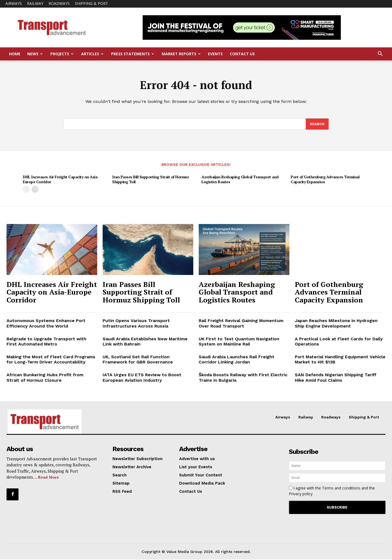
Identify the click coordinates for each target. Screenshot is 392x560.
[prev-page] (26, 190)
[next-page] (35, 190)
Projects (62, 54)
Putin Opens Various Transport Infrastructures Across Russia (136, 324)
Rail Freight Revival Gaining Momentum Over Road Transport (241, 324)
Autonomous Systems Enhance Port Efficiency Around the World (46, 324)
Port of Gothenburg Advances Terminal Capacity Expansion (325, 180)
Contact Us (242, 54)
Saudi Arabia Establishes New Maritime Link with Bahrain (145, 342)
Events (215, 54)
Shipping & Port (91, 3)
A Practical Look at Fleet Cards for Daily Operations (339, 342)
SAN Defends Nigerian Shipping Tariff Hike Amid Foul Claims (336, 378)
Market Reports (181, 54)
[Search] (317, 124)
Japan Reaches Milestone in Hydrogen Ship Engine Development (336, 324)
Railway (35, 3)
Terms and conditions (341, 489)
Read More (48, 478)
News (35, 54)
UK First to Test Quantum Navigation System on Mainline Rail (239, 342)
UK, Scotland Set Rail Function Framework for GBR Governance (138, 360)
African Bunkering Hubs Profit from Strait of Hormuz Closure (45, 378)
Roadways (59, 3)
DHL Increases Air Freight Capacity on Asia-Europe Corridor (61, 180)
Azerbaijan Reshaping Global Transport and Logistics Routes (240, 180)
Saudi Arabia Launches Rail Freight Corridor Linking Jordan (237, 360)
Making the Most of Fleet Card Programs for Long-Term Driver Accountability (51, 360)
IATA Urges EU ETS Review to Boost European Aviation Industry (142, 378)
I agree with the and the (332, 491)
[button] (380, 54)
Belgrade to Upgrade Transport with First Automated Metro (46, 342)
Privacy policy (301, 494)
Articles (92, 54)
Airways (14, 3)
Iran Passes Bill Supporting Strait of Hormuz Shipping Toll (151, 180)
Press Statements (133, 54)
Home (15, 54)
